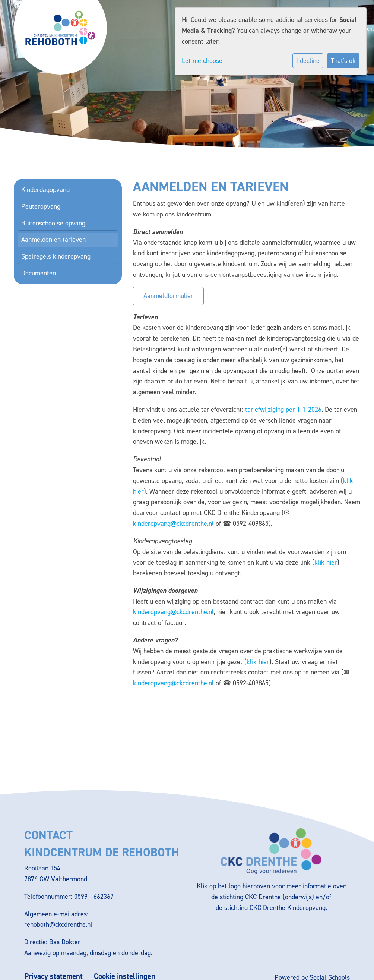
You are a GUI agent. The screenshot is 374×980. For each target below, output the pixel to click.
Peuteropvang (41, 206)
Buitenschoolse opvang (53, 223)
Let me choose (202, 61)
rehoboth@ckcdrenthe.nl (58, 924)
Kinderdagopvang (45, 190)
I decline (308, 61)
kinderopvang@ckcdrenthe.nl (173, 524)
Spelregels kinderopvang (56, 256)
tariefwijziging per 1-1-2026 (283, 410)
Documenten (39, 273)
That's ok (343, 61)
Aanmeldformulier (168, 296)
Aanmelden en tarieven (53, 240)
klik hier (326, 562)
